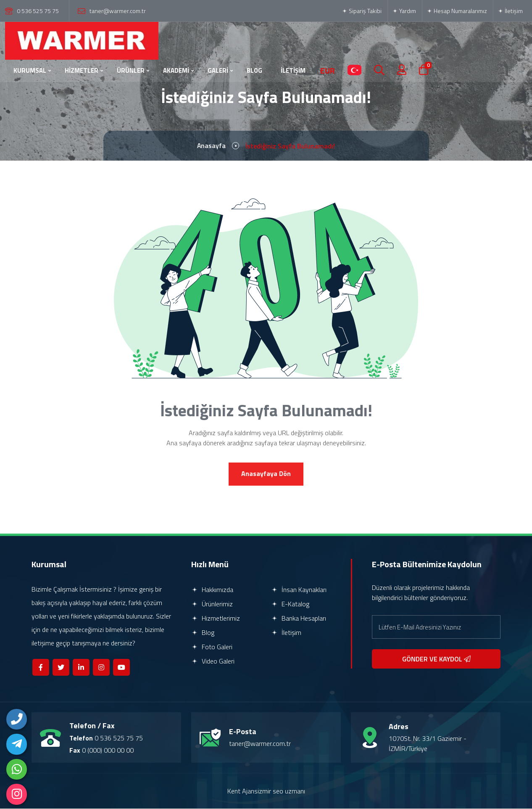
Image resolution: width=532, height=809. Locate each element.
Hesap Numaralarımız (457, 11)
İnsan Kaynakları (299, 590)
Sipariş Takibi (362, 11)
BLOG (254, 70)
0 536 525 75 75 (38, 11)
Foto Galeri (212, 647)
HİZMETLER (82, 70)
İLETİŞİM (293, 70)
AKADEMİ (176, 70)
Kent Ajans (242, 791)
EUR (328, 71)
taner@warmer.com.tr (118, 11)
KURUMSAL (30, 70)
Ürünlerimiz (212, 604)
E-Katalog (290, 604)
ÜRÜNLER (131, 70)
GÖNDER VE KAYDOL (436, 659)
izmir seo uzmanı (281, 791)
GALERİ (218, 70)
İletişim (510, 11)
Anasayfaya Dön (266, 474)
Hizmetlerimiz (216, 619)
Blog (203, 633)
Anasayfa (212, 146)
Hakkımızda (212, 590)
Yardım (404, 11)
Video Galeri (213, 661)
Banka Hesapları (299, 619)
